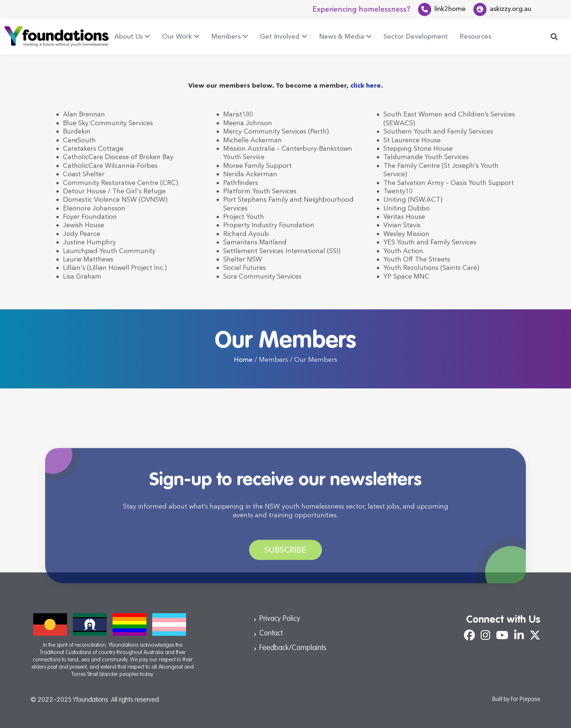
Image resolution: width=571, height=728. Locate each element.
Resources (475, 36)
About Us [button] (129, 36)
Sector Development (416, 36)
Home (243, 360)
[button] (554, 36)
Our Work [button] (177, 36)
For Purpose (526, 700)
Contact (271, 634)
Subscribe (285, 559)
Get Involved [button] (280, 36)
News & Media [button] (342, 36)
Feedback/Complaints (293, 648)
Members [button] (226, 36)
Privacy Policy (280, 619)
